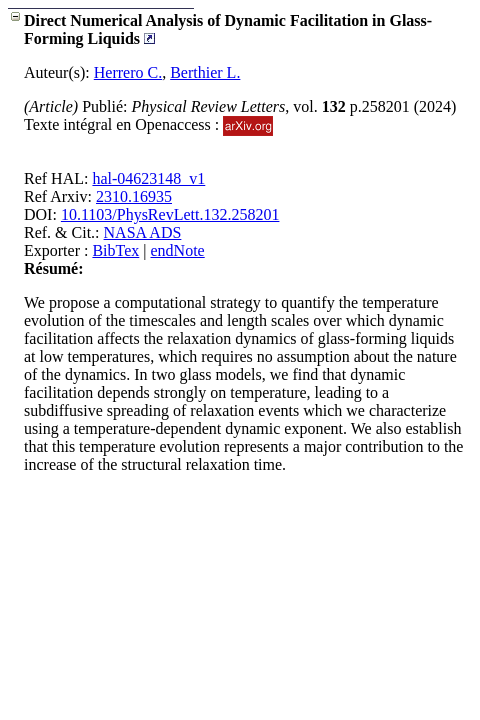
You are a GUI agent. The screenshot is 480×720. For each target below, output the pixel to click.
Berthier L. (205, 72)
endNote (178, 250)
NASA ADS (143, 232)
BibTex (115, 250)
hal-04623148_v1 (148, 178)
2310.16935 (134, 196)
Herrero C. (128, 72)
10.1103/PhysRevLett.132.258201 (170, 214)
